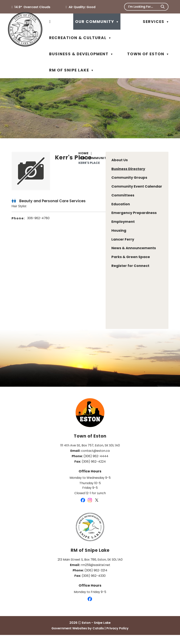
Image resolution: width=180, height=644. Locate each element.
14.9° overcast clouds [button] (32, 7)
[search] (144, 7)
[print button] (165, 163)
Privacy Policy (117, 637)
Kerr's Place (89, 163)
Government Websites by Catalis (78, 637)
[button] (163, 7)
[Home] (50, 22)
